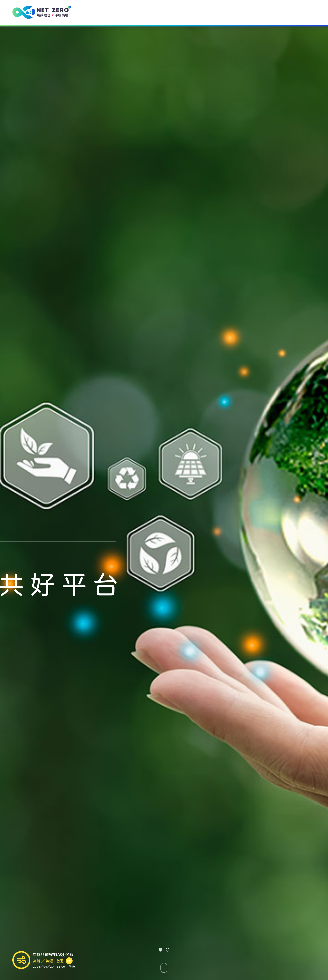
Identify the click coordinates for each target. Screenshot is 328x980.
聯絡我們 (308, 12)
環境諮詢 (150, 12)
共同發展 (269, 12)
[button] (160, 950)
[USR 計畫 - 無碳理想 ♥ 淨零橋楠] (42, 12)
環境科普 (229, 12)
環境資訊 (190, 12)
